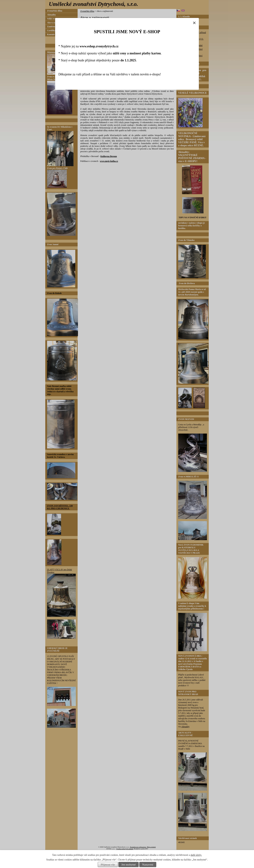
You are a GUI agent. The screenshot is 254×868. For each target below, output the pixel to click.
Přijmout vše (108, 865)
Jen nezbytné (128, 865)
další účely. (196, 855)
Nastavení (148, 865)
